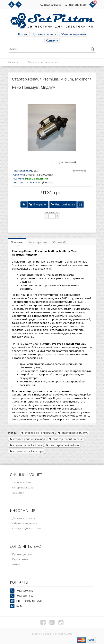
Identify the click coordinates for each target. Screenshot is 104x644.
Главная (13, 62)
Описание (17, 242)
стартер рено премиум (37, 433)
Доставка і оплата (44, 34)
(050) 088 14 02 (77, 5)
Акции (16, 564)
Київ (19, 606)
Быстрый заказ (65, 204)
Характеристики (38, 242)
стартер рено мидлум (73, 433)
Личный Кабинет (23, 482)
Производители (22, 554)
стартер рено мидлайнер (27, 439)
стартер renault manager (27, 451)
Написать (50, 182)
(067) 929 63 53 (53, 5)
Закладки (18, 493)
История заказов (23, 487)
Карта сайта (20, 559)
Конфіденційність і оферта (29, 528)
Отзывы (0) (60, 242)
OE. (36, 171)
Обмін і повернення (73, 34)
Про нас (23, 34)
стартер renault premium (66, 439)
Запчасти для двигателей (43, 62)
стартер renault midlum (26, 445)
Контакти (52, 41)
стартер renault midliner (62, 445)
